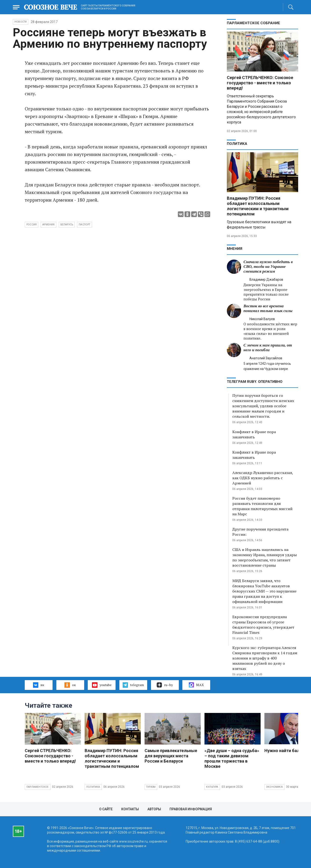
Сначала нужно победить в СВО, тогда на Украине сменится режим (268, 267)
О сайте (106, 809)
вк (39, 685)
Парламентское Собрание (253, 23)
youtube (102, 685)
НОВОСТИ (21, 22)
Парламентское (38, 787)
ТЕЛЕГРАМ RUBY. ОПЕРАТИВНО (255, 382)
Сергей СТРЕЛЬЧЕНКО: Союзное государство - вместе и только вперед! (260, 83)
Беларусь (67, 225)
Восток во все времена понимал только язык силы (268, 308)
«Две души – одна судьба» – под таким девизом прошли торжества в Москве (232, 758)
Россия (32, 225)
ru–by (165, 685)
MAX (196, 685)
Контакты (130, 809)
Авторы (154, 809)
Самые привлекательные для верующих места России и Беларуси (171, 756)
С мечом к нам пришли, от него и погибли (268, 348)
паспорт (84, 225)
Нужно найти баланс (286, 751)
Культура (212, 787)
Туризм (151, 787)
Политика (237, 144)
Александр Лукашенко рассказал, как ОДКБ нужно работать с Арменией (263, 478)
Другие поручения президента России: (260, 532)
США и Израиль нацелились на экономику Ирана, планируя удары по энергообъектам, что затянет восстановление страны (265, 557)
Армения (48, 225)
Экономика (274, 787)
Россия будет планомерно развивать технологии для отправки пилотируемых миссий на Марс (262, 506)
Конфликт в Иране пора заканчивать (254, 434)
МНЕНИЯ (235, 249)
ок (70, 685)
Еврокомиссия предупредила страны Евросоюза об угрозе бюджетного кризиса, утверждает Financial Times (263, 625)
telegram (133, 685)
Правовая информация (191, 809)
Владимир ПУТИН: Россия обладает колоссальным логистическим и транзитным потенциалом (258, 206)
